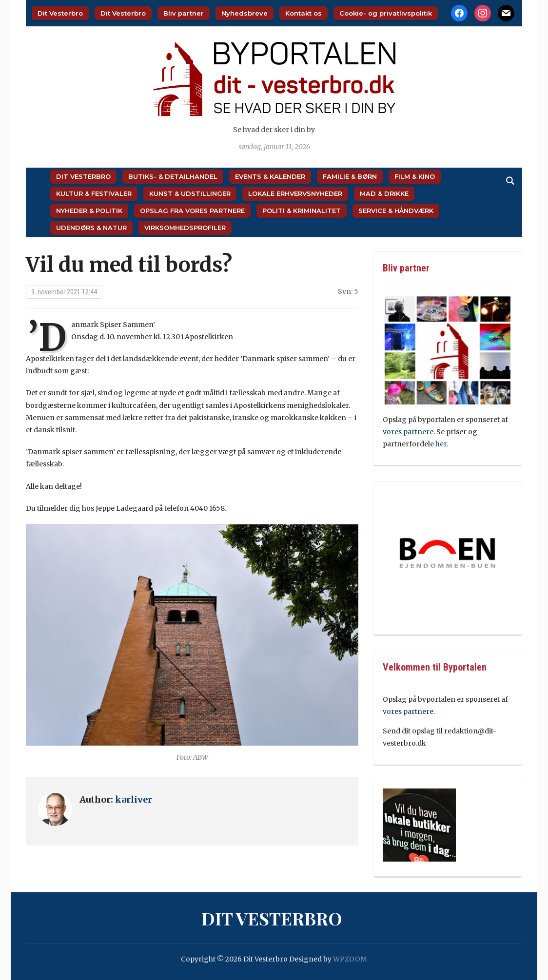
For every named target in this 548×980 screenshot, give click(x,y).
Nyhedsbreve (245, 13)
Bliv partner (184, 13)
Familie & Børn (350, 176)
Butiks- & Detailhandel (173, 176)
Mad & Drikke (384, 193)
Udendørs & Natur (91, 228)
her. (442, 444)
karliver (134, 799)
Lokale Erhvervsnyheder (295, 193)
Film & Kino (415, 176)
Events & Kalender (270, 176)
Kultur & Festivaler (94, 193)
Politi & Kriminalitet (302, 211)
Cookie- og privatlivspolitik (386, 13)
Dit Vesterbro (60, 13)
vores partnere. (409, 711)
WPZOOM (350, 959)
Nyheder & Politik (89, 211)
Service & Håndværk (396, 211)
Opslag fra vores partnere (192, 211)
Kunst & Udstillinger (190, 193)
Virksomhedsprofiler (185, 228)
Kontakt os (303, 13)
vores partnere (408, 432)
